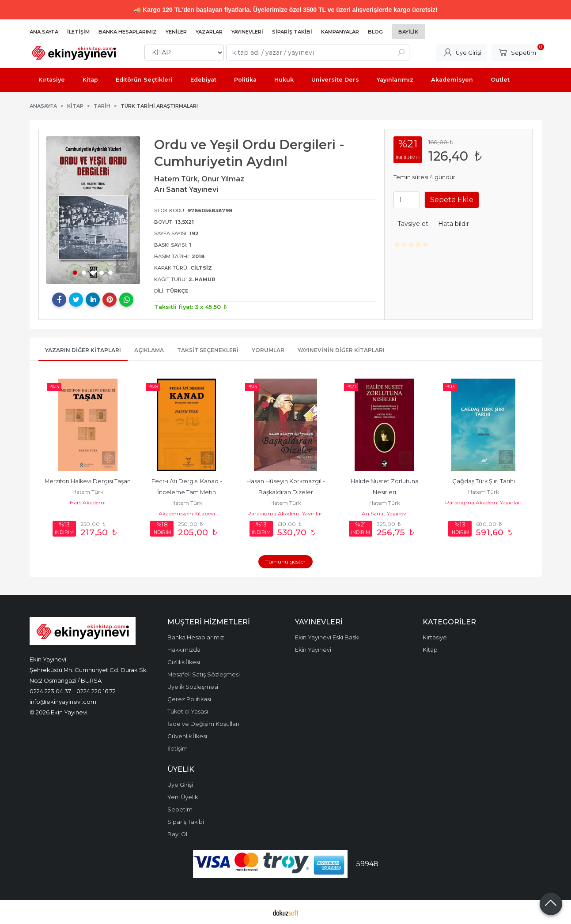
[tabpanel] (93, 210)
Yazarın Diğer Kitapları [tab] (83, 350)
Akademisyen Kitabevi (187, 513)
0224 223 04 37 (50, 691)
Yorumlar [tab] (268, 350)
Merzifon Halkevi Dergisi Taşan (88, 481)
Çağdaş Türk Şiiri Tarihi (484, 481)
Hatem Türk (88, 492)
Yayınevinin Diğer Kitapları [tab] (341, 350)
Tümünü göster (285, 562)
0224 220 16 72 (96, 691)
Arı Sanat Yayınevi (385, 513)
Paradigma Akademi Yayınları (285, 513)
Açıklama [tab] (149, 350)
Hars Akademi (88, 502)
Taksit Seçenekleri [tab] (208, 350)
